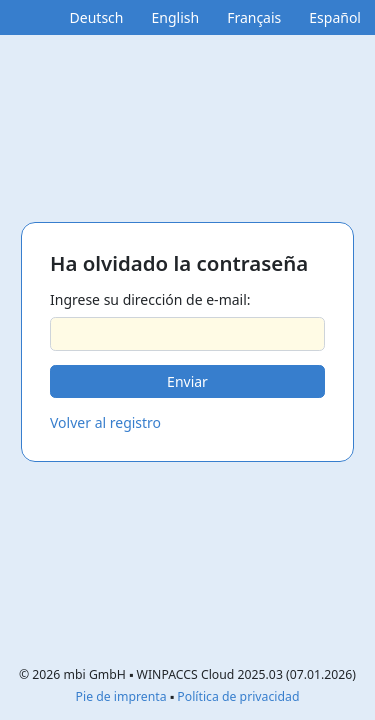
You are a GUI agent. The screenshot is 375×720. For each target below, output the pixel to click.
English (175, 17)
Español (335, 17)
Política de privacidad (238, 696)
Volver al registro (105, 422)
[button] (187, 382)
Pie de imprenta (121, 696)
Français (254, 17)
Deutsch (97, 17)
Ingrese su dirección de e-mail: (150, 299)
